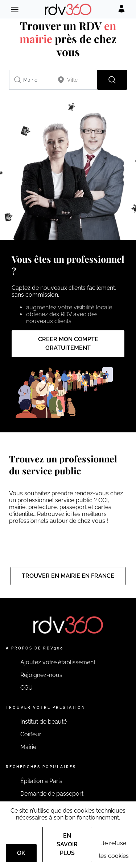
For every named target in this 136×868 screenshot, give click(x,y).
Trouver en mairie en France (68, 576)
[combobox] (31, 80)
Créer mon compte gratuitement (68, 344)
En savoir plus (67, 844)
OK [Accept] (21, 853)
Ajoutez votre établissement (58, 662)
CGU (26, 688)
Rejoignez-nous (41, 675)
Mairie (28, 747)
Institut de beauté (44, 722)
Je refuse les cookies (114, 850)
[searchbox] (31, 80)
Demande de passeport (52, 794)
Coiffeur (31, 734)
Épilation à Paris (41, 781)
